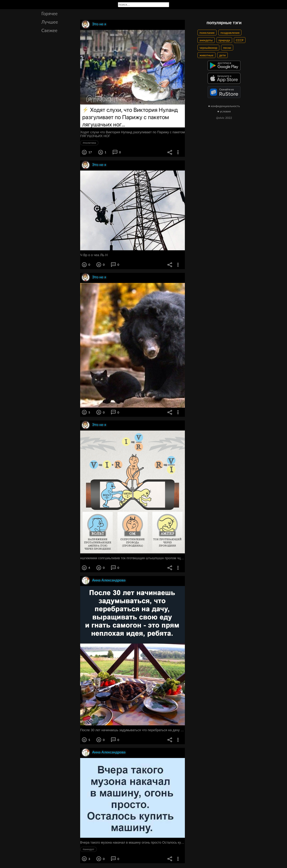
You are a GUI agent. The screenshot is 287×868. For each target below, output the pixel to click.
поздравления (230, 33)
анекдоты (206, 40)
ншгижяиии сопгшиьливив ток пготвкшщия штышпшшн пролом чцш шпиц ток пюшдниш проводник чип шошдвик (133, 558)
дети (222, 55)
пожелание (207, 33)
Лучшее (50, 22)
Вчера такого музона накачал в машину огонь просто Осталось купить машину (133, 843)
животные (206, 55)
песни (227, 48)
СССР (240, 40)
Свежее (49, 30)
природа (224, 40)
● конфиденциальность (224, 106)
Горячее (50, 13)
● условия (224, 111)
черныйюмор (208, 48)
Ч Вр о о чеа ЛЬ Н (94, 255)
